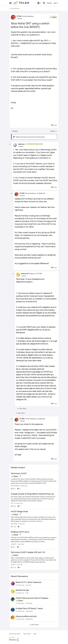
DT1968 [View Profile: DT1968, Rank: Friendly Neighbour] (19, 16)
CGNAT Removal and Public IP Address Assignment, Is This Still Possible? (32, 598)
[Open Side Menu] (10, 3)
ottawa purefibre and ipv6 (26, 616)
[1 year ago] (21, 524)
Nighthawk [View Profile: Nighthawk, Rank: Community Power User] (21, 144)
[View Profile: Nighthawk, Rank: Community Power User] (15, 145)
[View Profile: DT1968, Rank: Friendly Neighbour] (13, 17)
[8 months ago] (18, 503)
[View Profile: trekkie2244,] (13, 618)
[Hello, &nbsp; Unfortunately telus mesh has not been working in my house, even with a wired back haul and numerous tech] (34, 519)
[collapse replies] (10, 144)
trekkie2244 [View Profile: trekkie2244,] (29, 619)
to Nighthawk (41, 193)
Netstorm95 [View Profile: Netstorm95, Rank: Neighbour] (25, 274)
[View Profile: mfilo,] (13, 591)
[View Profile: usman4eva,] (13, 610)
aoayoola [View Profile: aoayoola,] (28, 585)
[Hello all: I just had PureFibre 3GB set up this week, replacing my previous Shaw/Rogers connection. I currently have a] (34, 539)
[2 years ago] (23, 486)
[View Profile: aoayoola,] (13, 583)
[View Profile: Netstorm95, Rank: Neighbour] (18, 275)
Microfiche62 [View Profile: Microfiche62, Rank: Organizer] (15, 486)
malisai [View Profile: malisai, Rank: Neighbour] (13, 564)
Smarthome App (22, 590)
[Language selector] (39, 3)
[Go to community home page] (21, 3)
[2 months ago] (20, 585)
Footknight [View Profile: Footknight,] (29, 603)
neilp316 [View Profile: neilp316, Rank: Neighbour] (13, 544)
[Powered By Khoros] (34, 639)
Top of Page (27, 634)
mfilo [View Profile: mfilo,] (27, 593)
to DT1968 (39, 274)
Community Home (15, 634)
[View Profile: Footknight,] (13, 599)
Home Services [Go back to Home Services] (14, 8)
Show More (22, 408)
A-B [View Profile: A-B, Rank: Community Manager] (12, 503)
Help (35, 634)
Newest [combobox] (54, 131)
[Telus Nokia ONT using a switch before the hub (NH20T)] (21, 146)
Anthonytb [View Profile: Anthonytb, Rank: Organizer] (14, 524)
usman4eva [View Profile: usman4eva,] (29, 611)
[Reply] (54, 125)
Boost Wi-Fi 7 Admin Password (29, 582)
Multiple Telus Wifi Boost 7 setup (29, 608)
